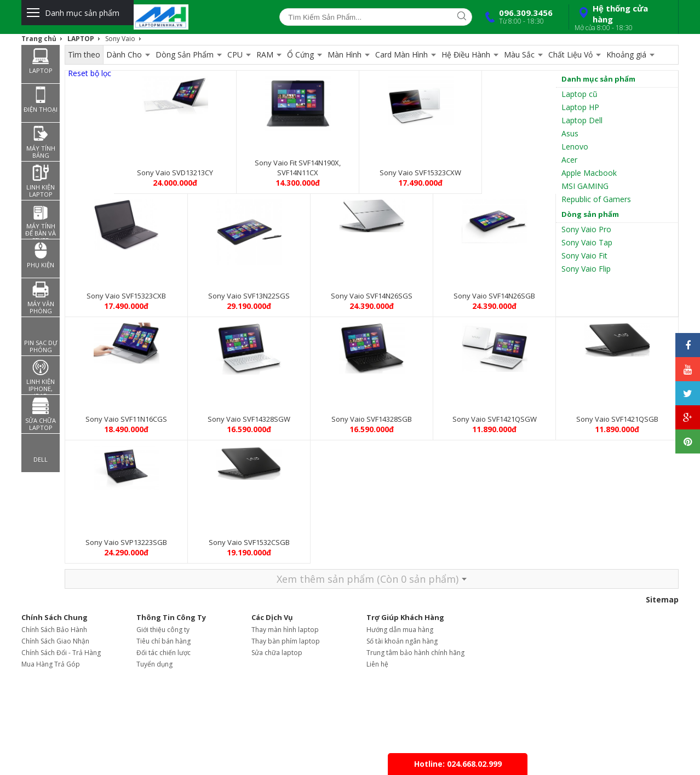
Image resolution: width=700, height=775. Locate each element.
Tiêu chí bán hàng (163, 641)
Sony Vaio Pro (586, 229)
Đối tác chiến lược (163, 653)
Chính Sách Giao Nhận (55, 641)
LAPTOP (81, 39)
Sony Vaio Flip (586, 269)
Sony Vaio (120, 39)
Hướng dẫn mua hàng (400, 630)
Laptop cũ (579, 94)
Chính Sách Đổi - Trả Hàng (61, 653)
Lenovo (575, 147)
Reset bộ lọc (90, 73)
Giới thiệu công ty (163, 630)
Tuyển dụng (154, 664)
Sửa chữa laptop (277, 653)
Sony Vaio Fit (584, 256)
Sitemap (662, 599)
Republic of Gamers (596, 199)
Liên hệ (377, 664)
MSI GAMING (585, 186)
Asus (570, 133)
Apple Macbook (589, 173)
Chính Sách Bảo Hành (54, 630)
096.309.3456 (517, 16)
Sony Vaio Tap (587, 242)
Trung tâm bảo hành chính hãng (415, 653)
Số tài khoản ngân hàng (402, 641)
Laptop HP (580, 107)
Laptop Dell (582, 120)
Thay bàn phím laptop (286, 641)
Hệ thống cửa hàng (622, 18)
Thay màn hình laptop (285, 630)
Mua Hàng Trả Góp (51, 664)
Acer (569, 160)
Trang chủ (39, 39)
